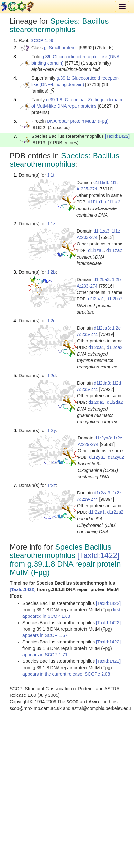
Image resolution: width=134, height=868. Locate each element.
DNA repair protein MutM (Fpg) (78, 121)
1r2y (52, 430)
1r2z (52, 485)
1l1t (51, 175)
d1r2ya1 (97, 457)
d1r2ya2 (116, 457)
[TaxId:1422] (117, 136)
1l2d (51, 376)
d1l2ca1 (96, 347)
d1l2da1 (96, 402)
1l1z (51, 224)
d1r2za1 (97, 512)
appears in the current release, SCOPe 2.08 (66, 674)
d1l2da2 (115, 402)
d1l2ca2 (115, 347)
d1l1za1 (96, 250)
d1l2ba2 (115, 299)
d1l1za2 (114, 250)
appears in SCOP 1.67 (45, 635)
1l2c (51, 321)
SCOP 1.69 (42, 40)
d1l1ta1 (95, 202)
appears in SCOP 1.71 (45, 655)
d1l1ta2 (112, 202)
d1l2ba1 (96, 299)
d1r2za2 (116, 512)
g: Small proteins (61, 48)
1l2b (51, 272)
